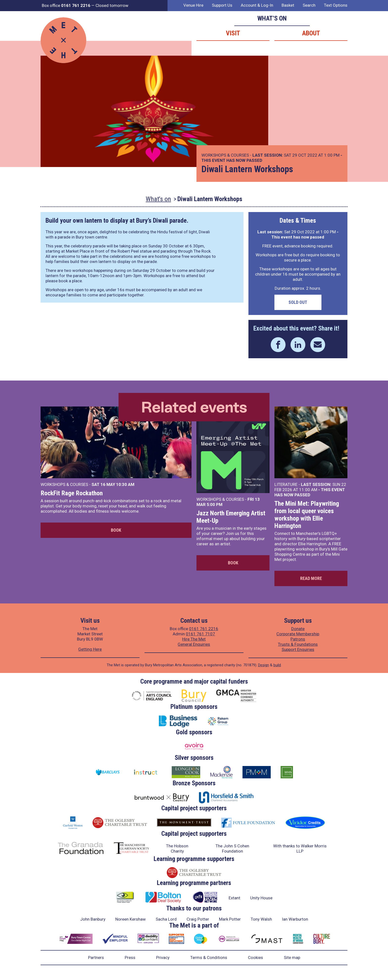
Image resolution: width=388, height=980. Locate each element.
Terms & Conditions (209, 957)
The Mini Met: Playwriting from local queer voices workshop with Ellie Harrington (307, 515)
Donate (298, 629)
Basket (288, 5)
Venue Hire (193, 5)
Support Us (222, 5)
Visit (233, 33)
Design (264, 665)
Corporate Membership (298, 634)
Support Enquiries (298, 649)
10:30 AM (125, 484)
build (277, 665)
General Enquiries (194, 644)
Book (116, 530)
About (311, 33)
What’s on (272, 18)
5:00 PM (215, 504)
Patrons (298, 639)
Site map (292, 957)
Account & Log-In (257, 5)
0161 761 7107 (200, 634)
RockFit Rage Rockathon (72, 493)
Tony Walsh (261, 919)
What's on (158, 199)
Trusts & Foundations (298, 644)
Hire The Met (194, 639)
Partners (96, 957)
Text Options (336, 5)
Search (309, 5)
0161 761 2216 (204, 629)
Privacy (163, 957)
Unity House (261, 898)
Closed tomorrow (112, 5)
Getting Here (90, 649)
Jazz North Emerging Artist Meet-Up (231, 517)
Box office (66, 5)
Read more (311, 578)
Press (130, 957)
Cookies (255, 957)
